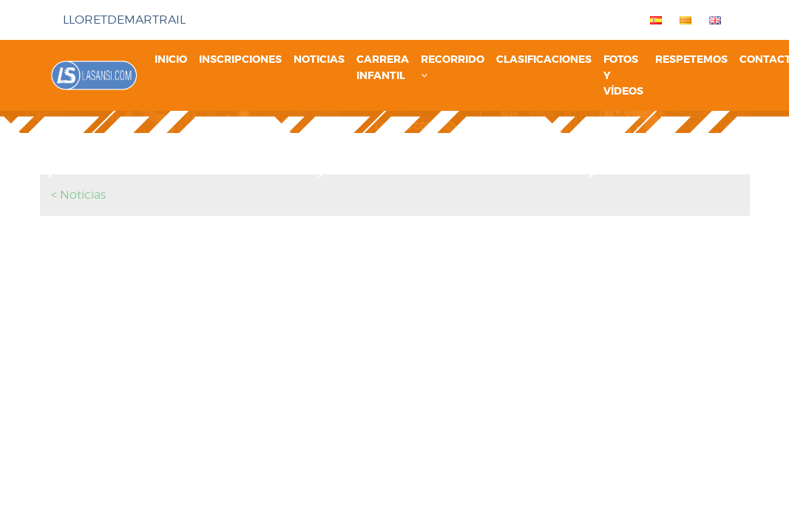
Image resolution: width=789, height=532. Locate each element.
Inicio (171, 59)
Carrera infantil (383, 68)
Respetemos (691, 59)
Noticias (319, 59)
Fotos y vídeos (623, 75)
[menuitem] (653, 20)
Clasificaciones (544, 59)
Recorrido (453, 66)
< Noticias (78, 195)
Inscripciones (240, 59)
